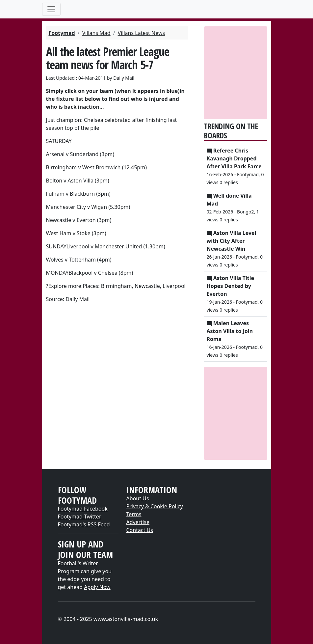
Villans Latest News (142, 33)
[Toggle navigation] (51, 9)
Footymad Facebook (83, 509)
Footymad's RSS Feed (84, 524)
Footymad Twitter (80, 517)
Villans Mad (96, 33)
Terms (134, 514)
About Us (138, 498)
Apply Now (97, 587)
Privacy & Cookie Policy (155, 506)
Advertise (138, 522)
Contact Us (140, 530)
